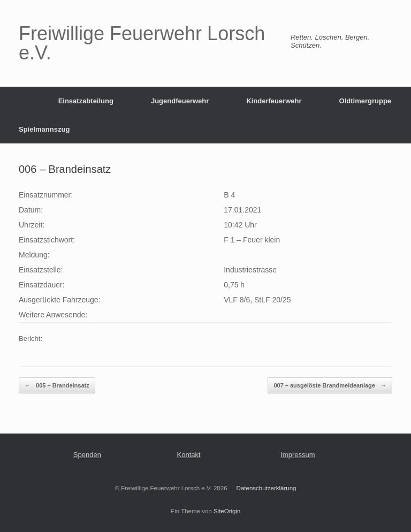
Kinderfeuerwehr (274, 101)
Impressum (298, 455)
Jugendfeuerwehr (180, 101)
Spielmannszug (44, 129)
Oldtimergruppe (366, 101)
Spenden (87, 455)
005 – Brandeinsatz (57, 386)
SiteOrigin (227, 511)
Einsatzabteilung (86, 101)
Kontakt (189, 455)
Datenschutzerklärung (267, 488)
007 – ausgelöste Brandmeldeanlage (330, 386)
